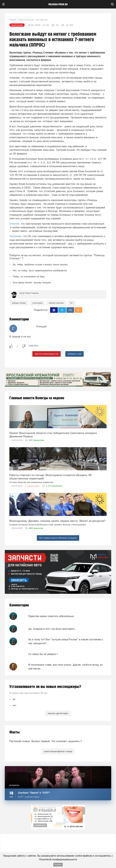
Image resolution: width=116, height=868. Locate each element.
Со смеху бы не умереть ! (43, 654)
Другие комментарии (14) (47, 354)
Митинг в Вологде (56, 303)
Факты (14, 732)
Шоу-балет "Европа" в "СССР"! (34, 793)
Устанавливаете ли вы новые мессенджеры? (45, 687)
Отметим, (15, 224)
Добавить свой (74, 354)
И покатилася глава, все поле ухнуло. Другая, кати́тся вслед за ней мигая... (65, 667)
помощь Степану (19, 303)
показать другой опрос (58, 713)
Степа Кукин (37, 303)
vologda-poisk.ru (58, 4)
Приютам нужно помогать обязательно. (51, 616)
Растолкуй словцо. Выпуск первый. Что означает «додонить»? (46, 741)
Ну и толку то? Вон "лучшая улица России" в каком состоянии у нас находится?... (66, 641)
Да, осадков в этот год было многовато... (53, 629)
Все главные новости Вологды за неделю (58, 538)
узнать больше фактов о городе (58, 751)
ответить (33, 346)
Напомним (15, 236)
